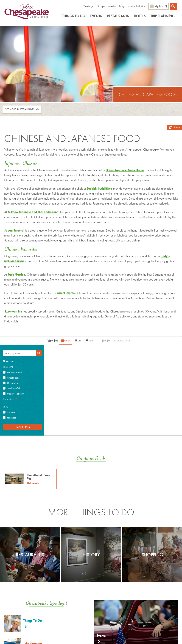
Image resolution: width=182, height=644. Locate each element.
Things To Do (74, 16)
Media (112, 6)
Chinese (11, 412)
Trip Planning (163, 16)
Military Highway (15, 394)
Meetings (88, 6)
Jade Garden (16, 274)
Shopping (152, 555)
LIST (78, 341)
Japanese (12, 418)
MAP (90, 341)
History (91, 555)
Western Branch (15, 372)
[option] (30, 555)
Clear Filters (22, 427)
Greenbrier (12, 383)
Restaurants (118, 16)
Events (96, 16)
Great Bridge (13, 378)
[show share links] (174, 127)
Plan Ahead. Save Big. (38, 477)
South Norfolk (14, 388)
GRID (65, 341)
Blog (121, 6)
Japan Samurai (14, 230)
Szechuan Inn (13, 311)
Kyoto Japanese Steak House (125, 170)
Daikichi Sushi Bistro (100, 188)
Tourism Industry (136, 6)
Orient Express (66, 293)
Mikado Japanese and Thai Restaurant (33, 212)
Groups (101, 6)
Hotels (140, 16)
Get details (33, 483)
